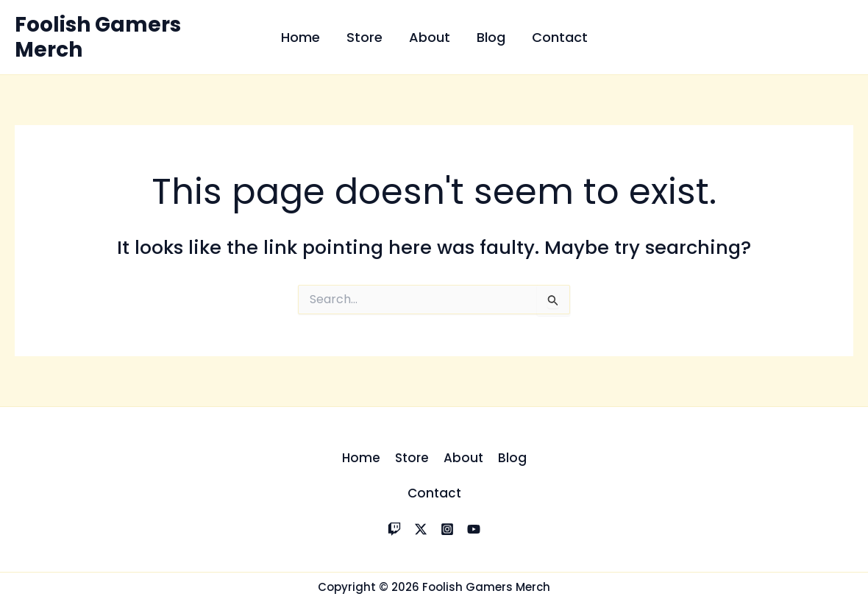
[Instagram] (447, 529)
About (430, 37)
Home (300, 37)
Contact (560, 37)
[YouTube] (474, 529)
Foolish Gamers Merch (98, 37)
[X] (421, 529)
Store (364, 37)
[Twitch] (394, 529)
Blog (491, 37)
